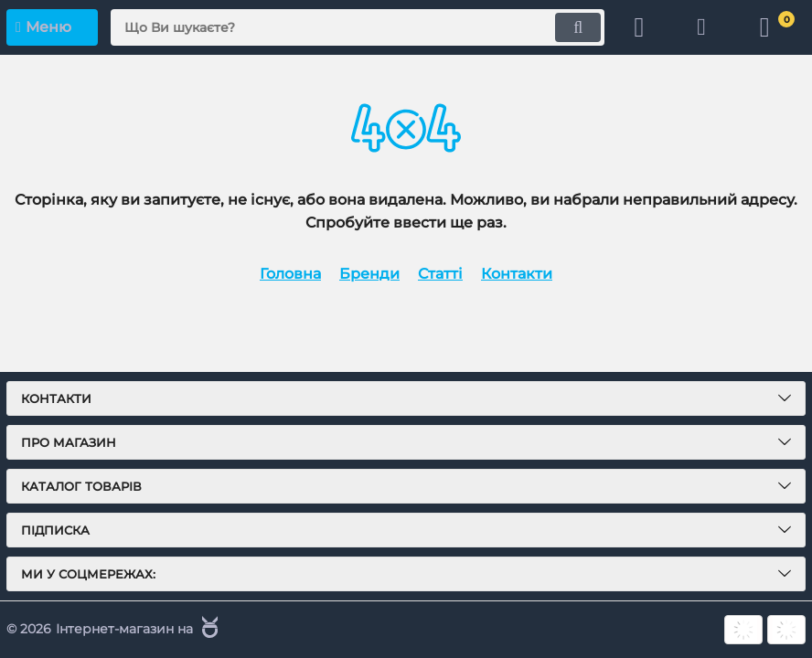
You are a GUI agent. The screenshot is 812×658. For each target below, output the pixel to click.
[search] (356, 27)
